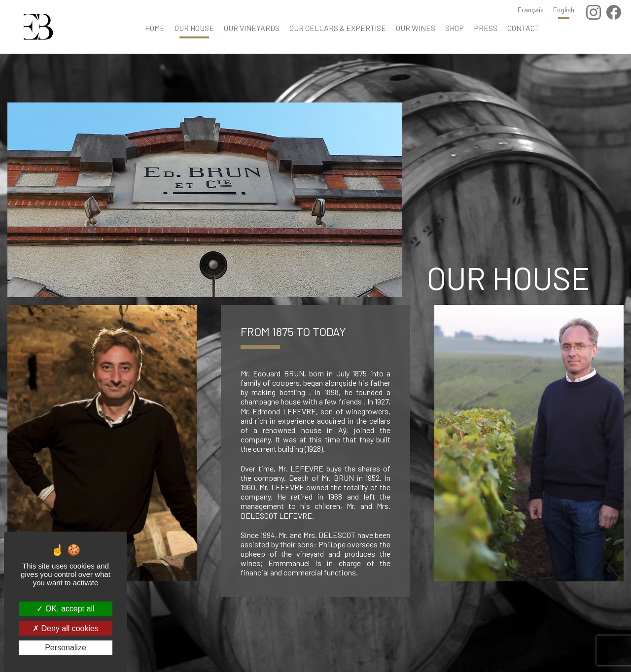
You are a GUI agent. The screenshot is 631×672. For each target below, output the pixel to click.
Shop (455, 28)
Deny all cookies (66, 628)
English (564, 10)
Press (486, 28)
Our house (194, 28)
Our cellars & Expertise (338, 28)
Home (155, 28)
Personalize (66, 648)
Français (531, 10)
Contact (523, 28)
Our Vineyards (252, 28)
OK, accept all (65, 609)
